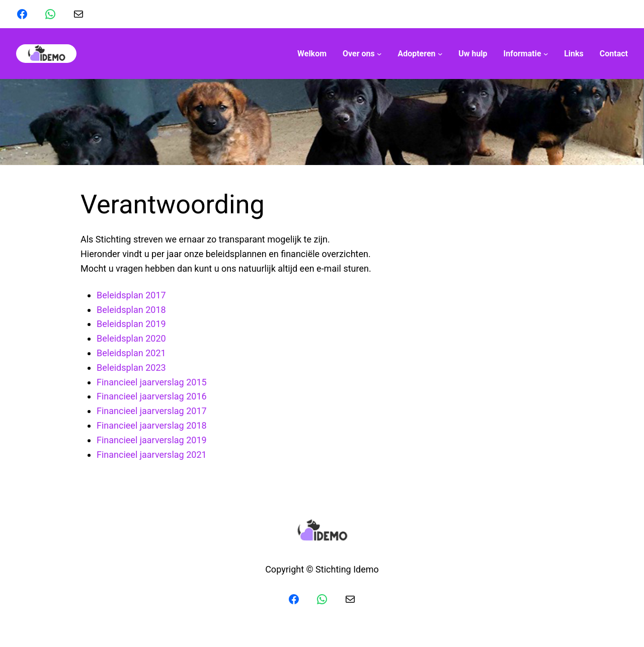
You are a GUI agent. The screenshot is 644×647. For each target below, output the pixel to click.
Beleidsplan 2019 (131, 324)
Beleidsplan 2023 (131, 368)
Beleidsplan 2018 (131, 310)
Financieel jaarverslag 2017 (152, 411)
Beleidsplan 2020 (131, 338)
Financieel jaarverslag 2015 (152, 382)
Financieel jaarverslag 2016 (152, 396)
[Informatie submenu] (526, 54)
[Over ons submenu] (362, 54)
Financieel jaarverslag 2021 (152, 455)
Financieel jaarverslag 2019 (152, 440)
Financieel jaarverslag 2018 (152, 425)
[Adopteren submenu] (420, 54)
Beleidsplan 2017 (131, 295)
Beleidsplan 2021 (131, 353)
